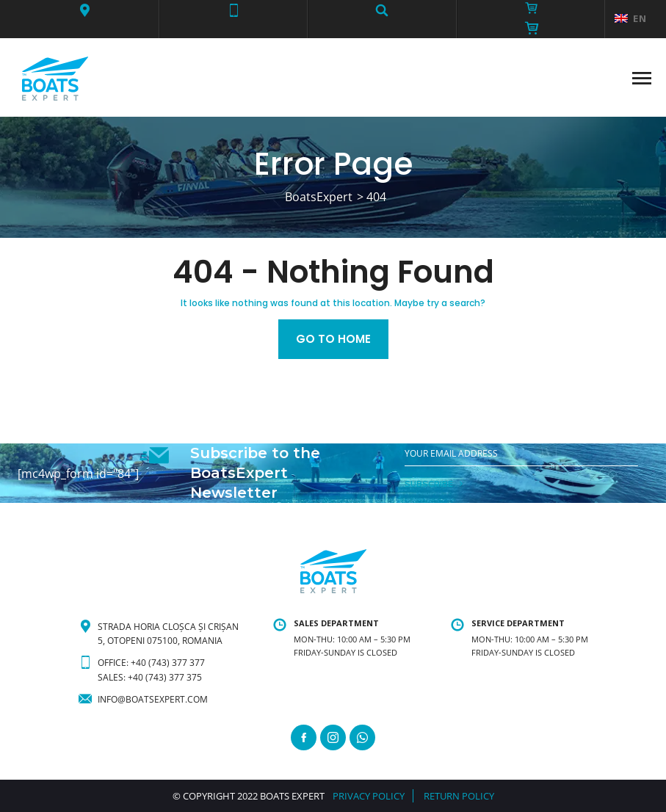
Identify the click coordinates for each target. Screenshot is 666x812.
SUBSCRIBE (429, 484)
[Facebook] (304, 737)
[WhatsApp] (362, 737)
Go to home (333, 339)
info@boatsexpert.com (153, 699)
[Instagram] (333, 737)
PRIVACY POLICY (369, 796)
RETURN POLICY (459, 796)
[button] (85, 10)
